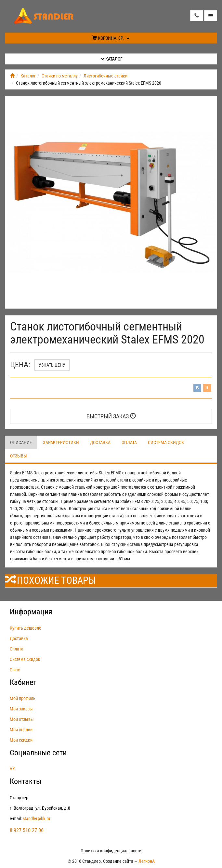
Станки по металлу (60, 76)
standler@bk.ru (36, 819)
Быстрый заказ (111, 416)
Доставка (100, 442)
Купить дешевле (26, 628)
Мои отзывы (22, 719)
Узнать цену (52, 365)
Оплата (129, 442)
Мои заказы (21, 709)
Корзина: (111, 38)
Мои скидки (21, 740)
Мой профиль (23, 698)
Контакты (26, 781)
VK (12, 769)
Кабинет (23, 682)
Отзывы (19, 456)
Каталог (112, 59)
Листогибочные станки (105, 76)
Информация (31, 612)
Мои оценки (21, 730)
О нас (15, 670)
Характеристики (61, 442)
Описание (21, 442)
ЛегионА (147, 861)
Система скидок (166, 442)
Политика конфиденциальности (111, 851)
